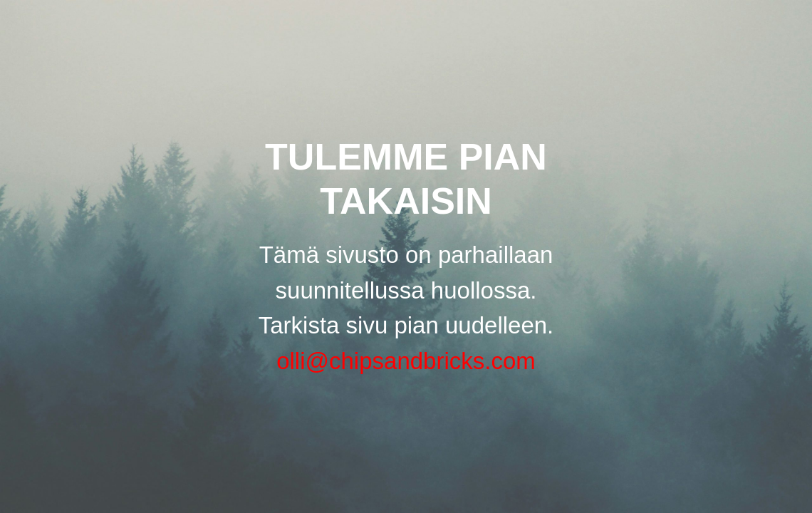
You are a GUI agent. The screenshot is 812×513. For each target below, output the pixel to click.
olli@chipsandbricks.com (406, 361)
